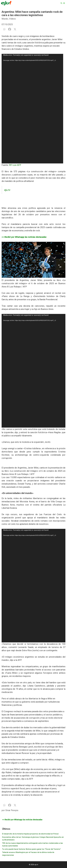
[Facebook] (10, 29)
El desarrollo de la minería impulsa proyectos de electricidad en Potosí (30, 834)
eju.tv (7, 190)
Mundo (5, 19)
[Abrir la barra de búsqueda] (61, 3)
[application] (32, 109)
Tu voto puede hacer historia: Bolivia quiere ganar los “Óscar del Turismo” (31, 849)
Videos (12, 19)
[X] (15, 29)
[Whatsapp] (4, 29)
